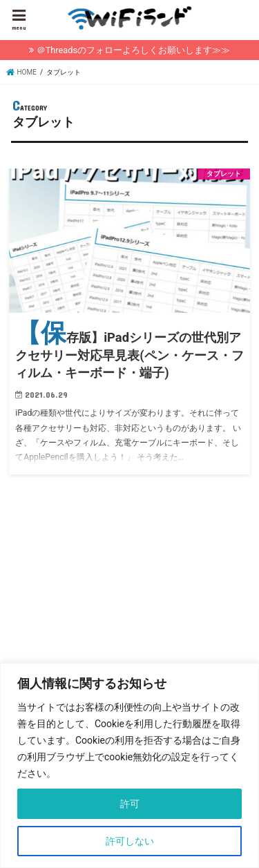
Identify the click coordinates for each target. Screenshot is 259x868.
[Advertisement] (127, 616)
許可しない (130, 841)
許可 (130, 804)
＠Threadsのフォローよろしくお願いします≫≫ (133, 50)
